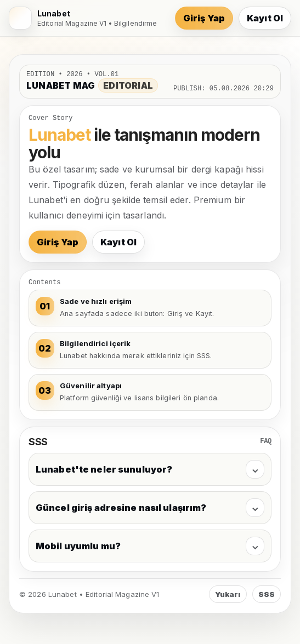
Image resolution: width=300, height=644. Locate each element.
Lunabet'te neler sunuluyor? (150, 469)
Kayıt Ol (265, 18)
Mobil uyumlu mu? (150, 546)
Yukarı (228, 594)
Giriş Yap (204, 18)
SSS (267, 594)
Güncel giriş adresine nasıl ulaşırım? (150, 508)
